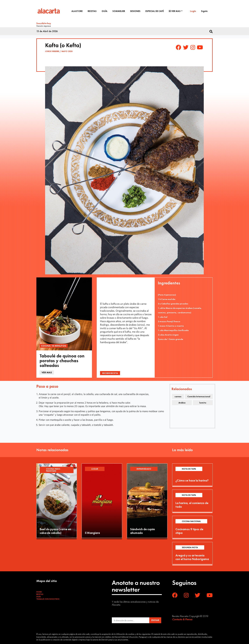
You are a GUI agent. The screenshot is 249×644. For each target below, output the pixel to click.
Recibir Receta (110, 373)
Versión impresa (44, 26)
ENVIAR (155, 620)
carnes (178, 396)
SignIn (204, 11)
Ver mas (175, 11)
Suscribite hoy (44, 23)
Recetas (92, 11)
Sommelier (119, 11)
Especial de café (155, 11)
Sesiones (135, 11)
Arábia (182, 402)
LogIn (193, 11)
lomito (203, 402)
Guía (104, 11)
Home (39, 591)
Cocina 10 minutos (54, 345)
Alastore (77, 11)
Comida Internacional (199, 396)
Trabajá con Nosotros (48, 598)
